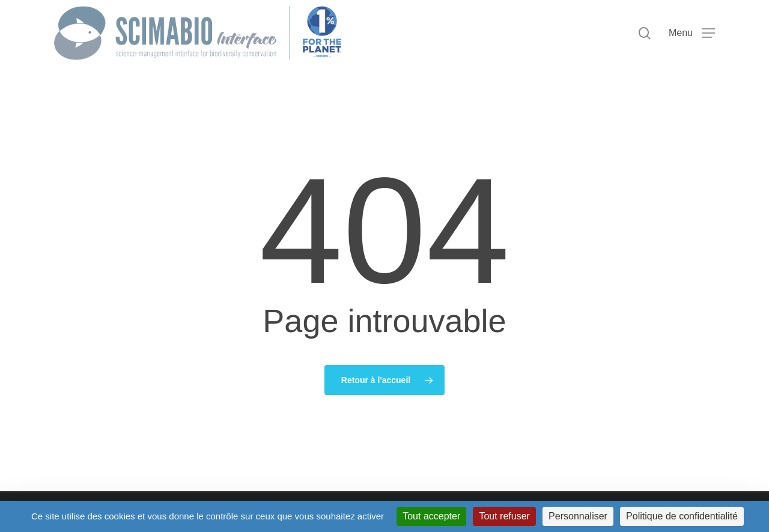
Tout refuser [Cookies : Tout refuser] (504, 516)
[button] (692, 33)
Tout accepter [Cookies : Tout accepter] (431, 516)
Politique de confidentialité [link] (682, 516)
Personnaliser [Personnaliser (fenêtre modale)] (578, 516)
